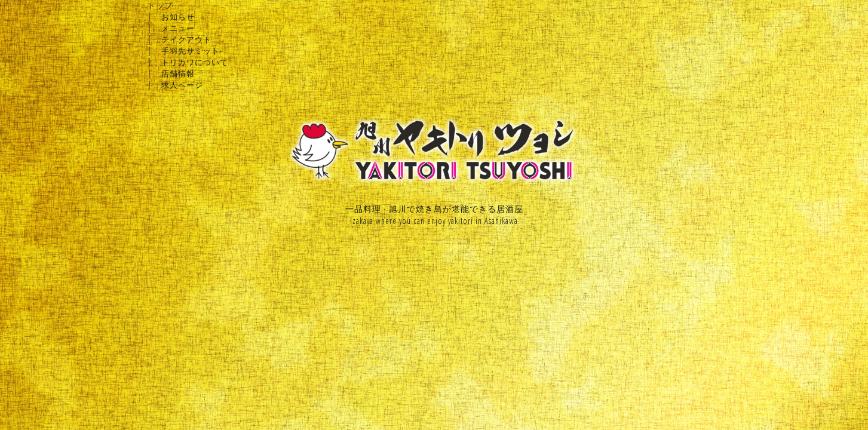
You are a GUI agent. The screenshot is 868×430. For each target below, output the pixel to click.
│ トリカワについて (188, 62)
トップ (160, 5)
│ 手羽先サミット (184, 51)
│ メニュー (171, 28)
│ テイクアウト (180, 39)
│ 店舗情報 (171, 73)
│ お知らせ (171, 17)
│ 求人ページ (175, 85)
